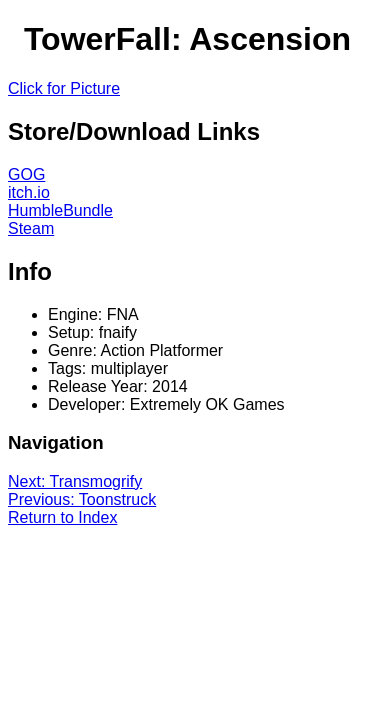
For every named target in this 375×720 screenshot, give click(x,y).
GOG (26, 174)
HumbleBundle (60, 210)
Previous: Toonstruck (82, 499)
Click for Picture (64, 88)
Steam (31, 228)
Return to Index (62, 517)
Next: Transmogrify (75, 481)
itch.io (29, 192)
